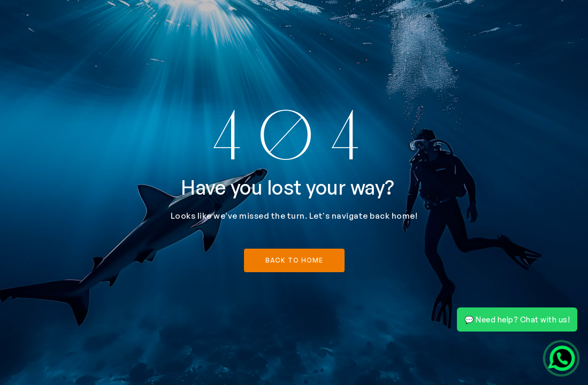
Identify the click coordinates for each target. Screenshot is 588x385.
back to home (294, 260)
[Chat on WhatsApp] (561, 358)
